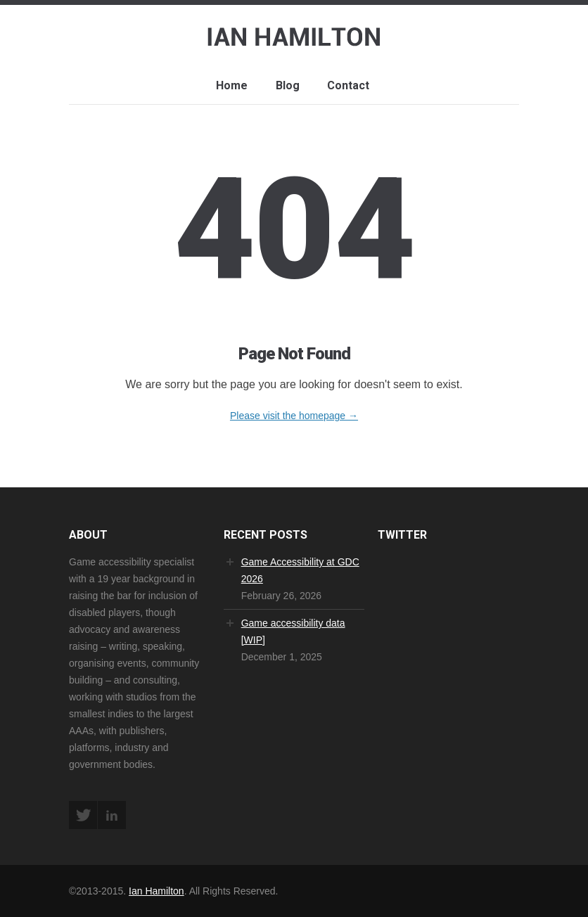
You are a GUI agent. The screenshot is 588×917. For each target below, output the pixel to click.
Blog (288, 85)
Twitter (83, 815)
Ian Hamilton (156, 891)
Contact (348, 85)
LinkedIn (112, 815)
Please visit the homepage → (294, 416)
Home (232, 85)
